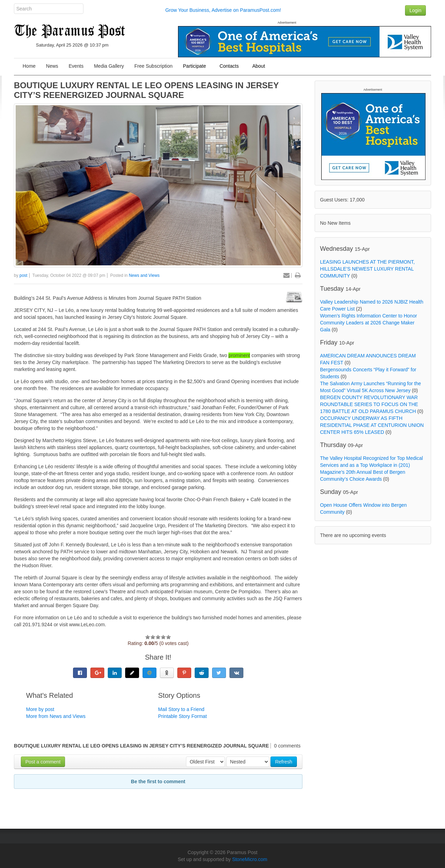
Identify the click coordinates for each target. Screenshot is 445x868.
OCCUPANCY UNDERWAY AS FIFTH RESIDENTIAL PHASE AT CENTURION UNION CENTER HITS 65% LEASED (372, 425)
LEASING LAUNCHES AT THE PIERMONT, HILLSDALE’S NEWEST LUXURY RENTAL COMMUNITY (367, 269)
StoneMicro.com (250, 859)
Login (415, 10)
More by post (40, 709)
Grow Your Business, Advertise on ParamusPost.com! (223, 10)
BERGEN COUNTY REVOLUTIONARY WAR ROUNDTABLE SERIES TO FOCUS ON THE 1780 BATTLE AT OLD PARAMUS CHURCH (369, 404)
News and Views (144, 275)
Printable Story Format (183, 716)
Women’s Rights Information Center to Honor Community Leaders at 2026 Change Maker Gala (369, 323)
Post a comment (43, 762)
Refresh (284, 762)
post (23, 275)
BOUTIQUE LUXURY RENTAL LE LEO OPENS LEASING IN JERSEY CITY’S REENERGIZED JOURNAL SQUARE (146, 90)
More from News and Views (56, 716)
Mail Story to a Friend (181, 709)
